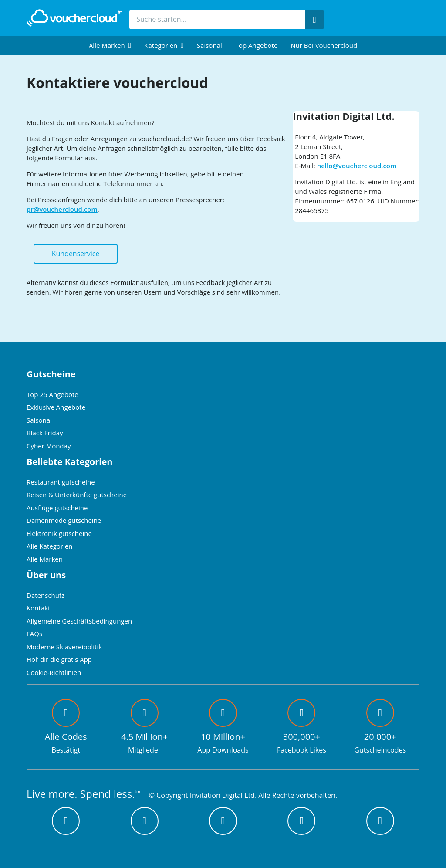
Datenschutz (46, 595)
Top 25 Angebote (52, 394)
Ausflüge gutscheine (57, 508)
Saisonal (209, 45)
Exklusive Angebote (56, 407)
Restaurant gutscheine (61, 482)
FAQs (34, 634)
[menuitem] (110, 45)
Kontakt (38, 608)
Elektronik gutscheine (59, 533)
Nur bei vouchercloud (324, 45)
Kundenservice (76, 254)
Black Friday (45, 433)
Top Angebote (257, 45)
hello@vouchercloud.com (357, 166)
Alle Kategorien (49, 546)
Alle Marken (45, 559)
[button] (110, 45)
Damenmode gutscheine (64, 520)
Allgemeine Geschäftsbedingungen (79, 621)
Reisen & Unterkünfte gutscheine (77, 495)
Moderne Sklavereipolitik (64, 647)
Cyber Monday (49, 446)
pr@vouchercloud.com (62, 209)
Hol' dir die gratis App (59, 659)
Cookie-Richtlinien (54, 672)
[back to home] (74, 18)
